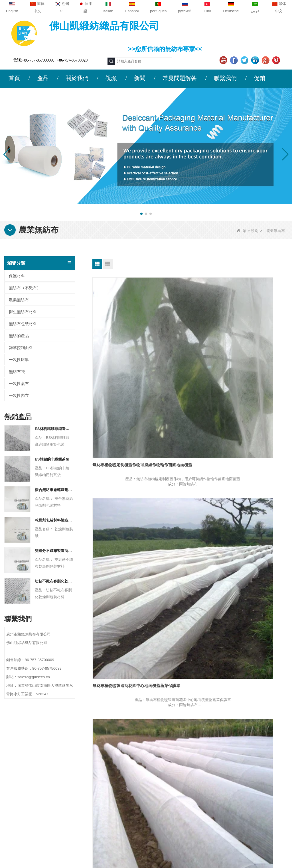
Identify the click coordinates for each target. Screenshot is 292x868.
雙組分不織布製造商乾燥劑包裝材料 (54, 551)
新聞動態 (19, 779)
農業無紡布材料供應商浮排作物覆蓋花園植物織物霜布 (256, 651)
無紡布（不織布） (25, 288)
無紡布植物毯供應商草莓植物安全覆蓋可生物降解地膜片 (122, 449)
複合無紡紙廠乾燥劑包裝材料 (54, 490)
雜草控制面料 (21, 348)
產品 (43, 78)
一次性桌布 (19, 384)
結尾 (200, 701)
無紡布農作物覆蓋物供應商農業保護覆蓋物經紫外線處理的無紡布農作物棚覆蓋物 (189, 449)
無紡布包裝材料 (23, 324)
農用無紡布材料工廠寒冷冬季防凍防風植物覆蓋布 (189, 651)
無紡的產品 (19, 336)
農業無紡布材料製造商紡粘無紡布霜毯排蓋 (122, 651)
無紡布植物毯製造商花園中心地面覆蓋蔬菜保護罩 (189, 348)
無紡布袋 (17, 372)
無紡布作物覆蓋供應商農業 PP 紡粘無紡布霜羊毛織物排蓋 (189, 550)
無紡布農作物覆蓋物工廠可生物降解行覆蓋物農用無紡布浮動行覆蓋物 (122, 550)
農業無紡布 (19, 300)
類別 (255, 231)
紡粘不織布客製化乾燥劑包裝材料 (54, 581)
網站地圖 (19, 790)
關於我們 (77, 78)
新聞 (140, 78)
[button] (141, 214)
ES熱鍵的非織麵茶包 (52, 459)
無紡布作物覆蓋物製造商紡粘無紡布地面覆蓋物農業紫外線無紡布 (256, 449)
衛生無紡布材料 (23, 312)
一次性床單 (19, 360)
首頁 (14, 78)
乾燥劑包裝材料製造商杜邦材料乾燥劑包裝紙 (54, 520)
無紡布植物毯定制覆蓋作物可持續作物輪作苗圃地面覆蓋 (122, 348)
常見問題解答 (180, 78)
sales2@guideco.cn (99, 792)
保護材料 (17, 276)
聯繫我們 (225, 78)
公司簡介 (19, 757)
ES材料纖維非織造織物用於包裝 (54, 429)
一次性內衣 (19, 396)
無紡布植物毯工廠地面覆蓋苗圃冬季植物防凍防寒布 (256, 348)
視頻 (111, 78)
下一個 (183, 701)
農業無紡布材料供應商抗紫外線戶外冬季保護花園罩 (256, 550)
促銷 (259, 78)
